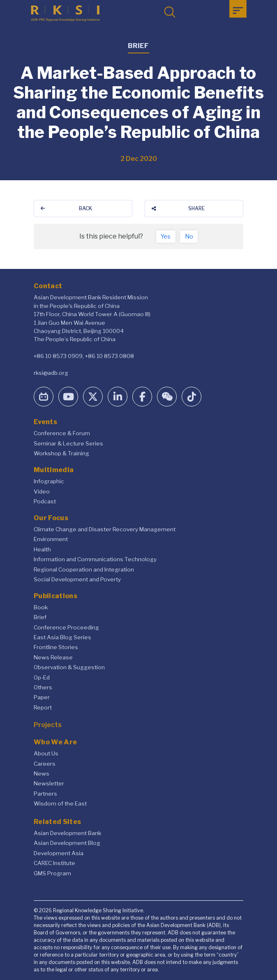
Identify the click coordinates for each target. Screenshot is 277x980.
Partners (45, 794)
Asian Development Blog (67, 843)
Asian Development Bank (67, 833)
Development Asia (59, 853)
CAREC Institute (54, 863)
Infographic (49, 481)
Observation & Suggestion (69, 667)
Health (42, 549)
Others (43, 687)
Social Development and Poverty (77, 579)
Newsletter (49, 783)
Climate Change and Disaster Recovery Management (105, 529)
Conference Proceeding (66, 627)
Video (42, 491)
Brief (40, 617)
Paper (42, 697)
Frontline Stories (56, 647)
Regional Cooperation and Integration (84, 569)
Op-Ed (42, 677)
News (42, 773)
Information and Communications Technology (95, 559)
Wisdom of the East (60, 803)
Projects (48, 725)
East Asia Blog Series (62, 637)
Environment (51, 539)
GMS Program (52, 873)
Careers (45, 764)
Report (43, 707)
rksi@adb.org (51, 373)
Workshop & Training (61, 453)
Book (41, 607)
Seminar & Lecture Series (68, 443)
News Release (53, 657)
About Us (46, 753)
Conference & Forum (62, 433)
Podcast (45, 501)
